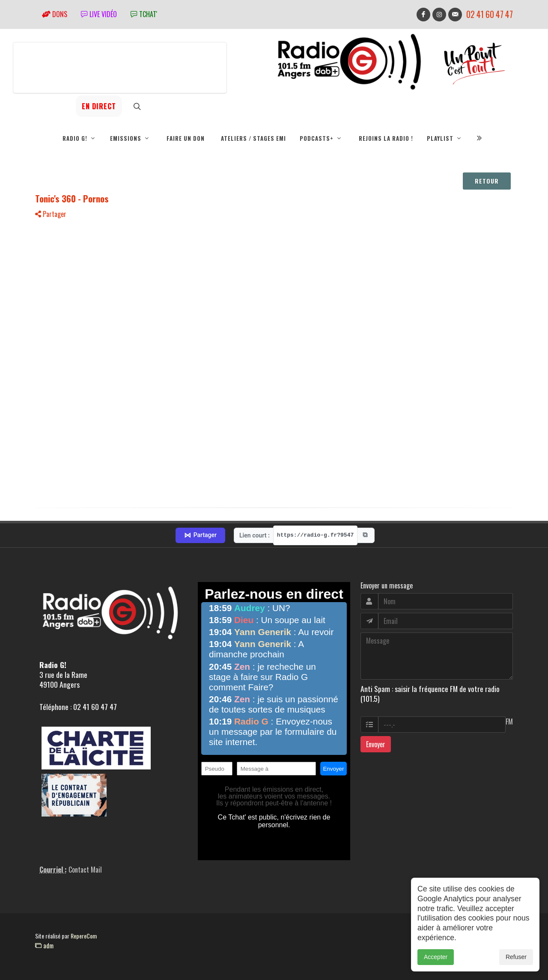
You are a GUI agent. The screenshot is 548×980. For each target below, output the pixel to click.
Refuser (516, 957)
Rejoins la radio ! (386, 138)
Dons (55, 14)
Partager (51, 214)
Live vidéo (99, 14)
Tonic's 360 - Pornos (72, 198)
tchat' (144, 14)
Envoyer (376, 744)
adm (44, 945)
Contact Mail (85, 870)
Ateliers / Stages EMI (253, 138)
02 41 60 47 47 (490, 14)
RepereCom (84, 936)
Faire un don (186, 138)
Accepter (436, 957)
